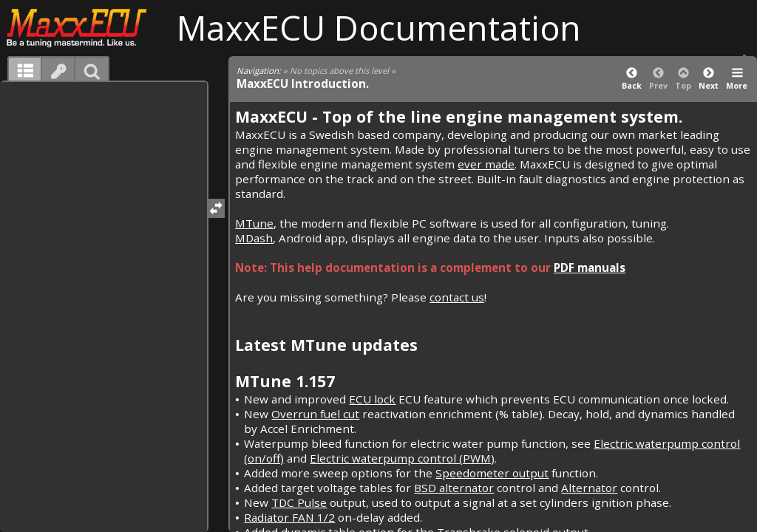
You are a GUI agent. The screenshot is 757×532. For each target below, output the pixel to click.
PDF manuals (590, 267)
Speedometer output (492, 473)
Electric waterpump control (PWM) (402, 458)
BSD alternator (454, 488)
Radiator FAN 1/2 (289, 517)
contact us (457, 297)
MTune (254, 223)
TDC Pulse (299, 502)
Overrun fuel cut (315, 414)
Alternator (589, 488)
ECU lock (372, 399)
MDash (254, 238)
